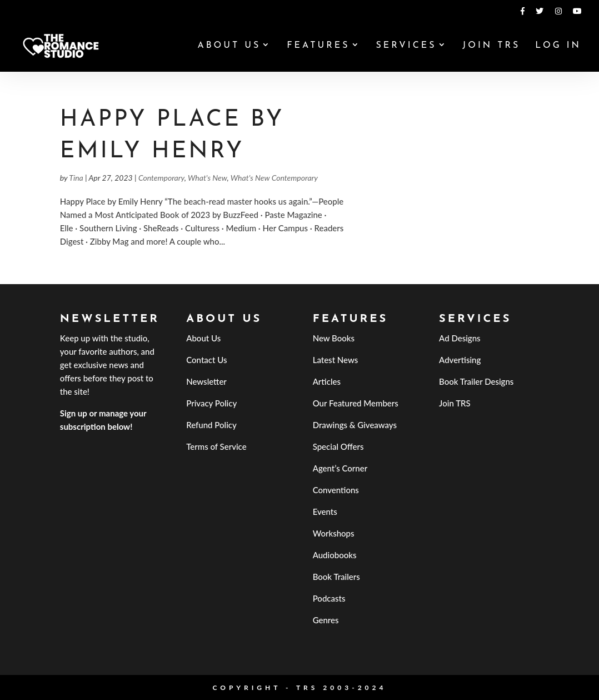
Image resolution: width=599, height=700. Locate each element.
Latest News (336, 360)
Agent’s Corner (340, 468)
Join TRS (491, 46)
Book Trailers (336, 577)
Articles (327, 381)
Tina (76, 178)
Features (318, 46)
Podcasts (329, 598)
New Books (334, 338)
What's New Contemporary (274, 178)
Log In (558, 46)
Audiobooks (335, 555)
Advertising (460, 360)
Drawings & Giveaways (355, 425)
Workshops (334, 533)
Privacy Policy (211, 403)
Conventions (336, 490)
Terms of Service (216, 446)
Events (325, 512)
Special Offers (338, 446)
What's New (208, 178)
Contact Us (206, 360)
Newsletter (206, 381)
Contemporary (161, 178)
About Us (229, 46)
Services (406, 46)
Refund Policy (211, 425)
